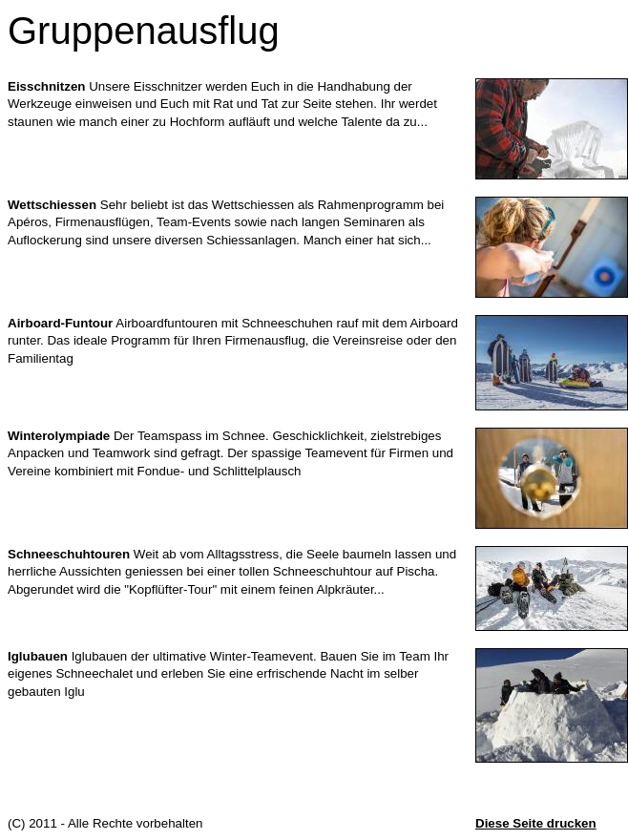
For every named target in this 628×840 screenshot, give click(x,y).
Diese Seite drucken (536, 823)
